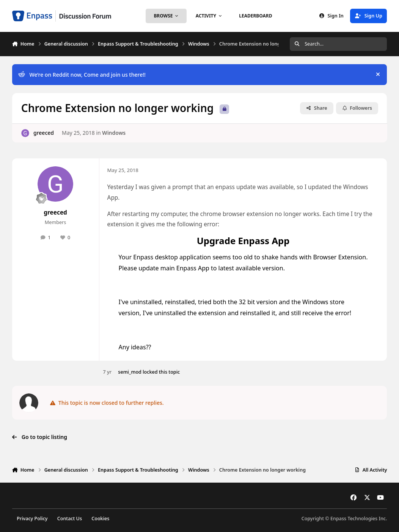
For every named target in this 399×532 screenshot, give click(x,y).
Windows (114, 133)
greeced (44, 133)
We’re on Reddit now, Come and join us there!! (82, 75)
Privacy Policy (32, 519)
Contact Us (70, 519)
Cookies (100, 519)
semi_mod (130, 372)
